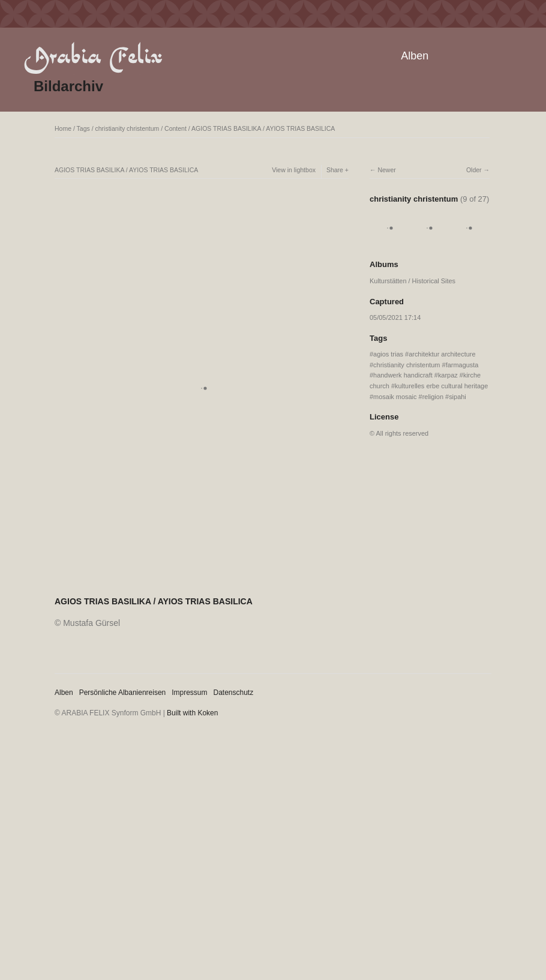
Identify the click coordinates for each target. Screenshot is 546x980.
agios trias (388, 354)
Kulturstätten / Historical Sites (412, 281)
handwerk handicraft (403, 375)
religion (433, 397)
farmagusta (462, 365)
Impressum (189, 693)
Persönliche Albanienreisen (123, 693)
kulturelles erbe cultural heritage (441, 386)
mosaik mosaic (395, 397)
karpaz (448, 375)
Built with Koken (192, 713)
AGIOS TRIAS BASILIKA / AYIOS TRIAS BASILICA (263, 128)
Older (474, 170)
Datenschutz (234, 693)
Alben (415, 56)
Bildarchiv (68, 86)
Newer (386, 170)
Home (63, 128)
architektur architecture (442, 354)
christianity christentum (127, 128)
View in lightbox (294, 170)
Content (175, 128)
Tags (83, 128)
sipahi (457, 397)
